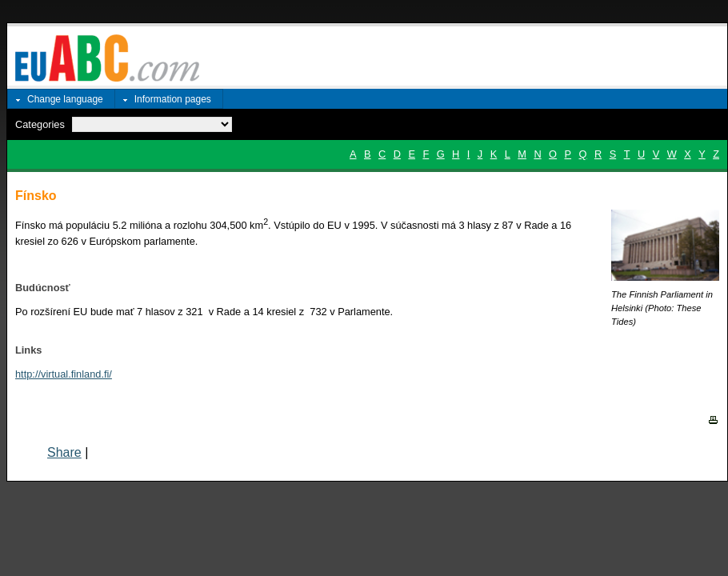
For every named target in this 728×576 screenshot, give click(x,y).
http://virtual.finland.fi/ (64, 374)
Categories (40, 124)
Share (64, 452)
